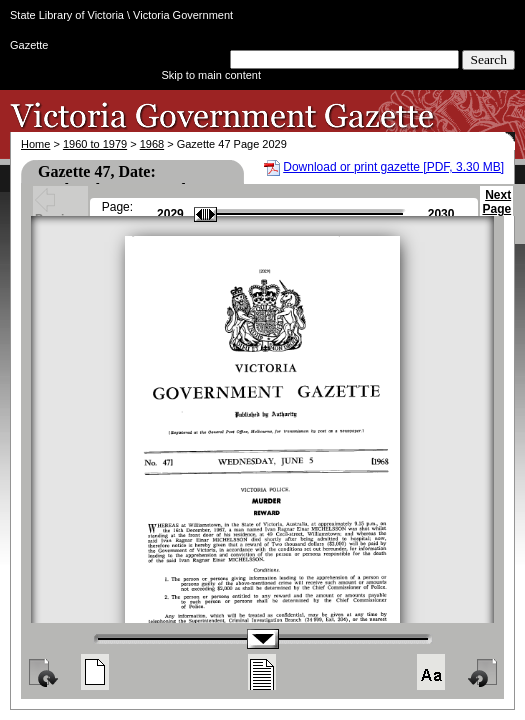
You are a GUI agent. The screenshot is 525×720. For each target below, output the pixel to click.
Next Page (496, 211)
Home (35, 144)
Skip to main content (211, 75)
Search (488, 59)
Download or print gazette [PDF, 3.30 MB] (393, 167)
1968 (152, 144)
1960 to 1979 (95, 144)
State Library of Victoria (67, 15)
